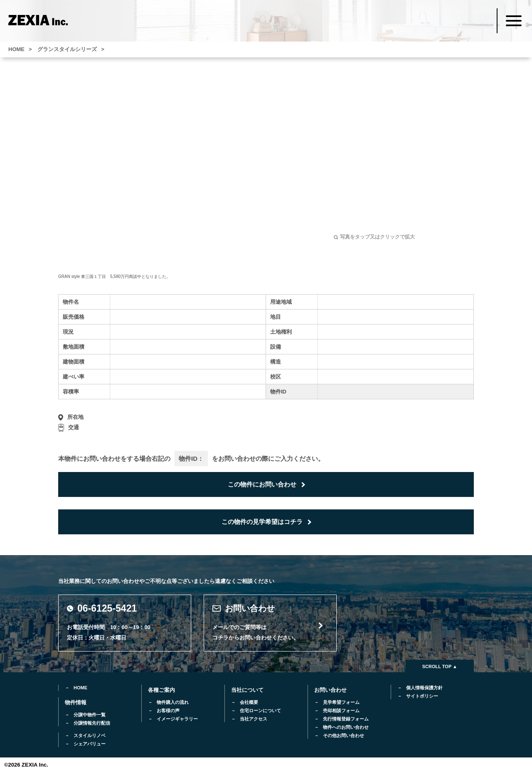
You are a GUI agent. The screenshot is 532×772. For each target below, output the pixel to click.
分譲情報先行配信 (92, 723)
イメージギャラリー (177, 719)
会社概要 (249, 702)
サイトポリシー (422, 696)
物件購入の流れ (173, 702)
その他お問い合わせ (344, 735)
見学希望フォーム (341, 702)
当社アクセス (254, 719)
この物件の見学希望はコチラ (262, 522)
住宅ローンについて (260, 711)
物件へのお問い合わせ (346, 727)
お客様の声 (168, 711)
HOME (80, 688)
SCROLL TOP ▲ (440, 666)
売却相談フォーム (341, 711)
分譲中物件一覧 (90, 715)
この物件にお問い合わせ (262, 484)
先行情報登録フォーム (346, 719)
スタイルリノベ (90, 735)
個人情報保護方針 (424, 688)
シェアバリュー (90, 744)
